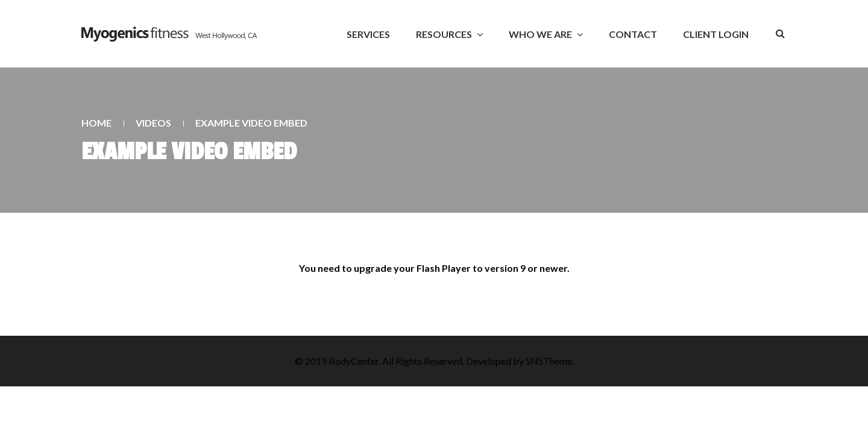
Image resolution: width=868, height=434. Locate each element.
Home (96, 123)
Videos (153, 123)
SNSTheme (549, 361)
